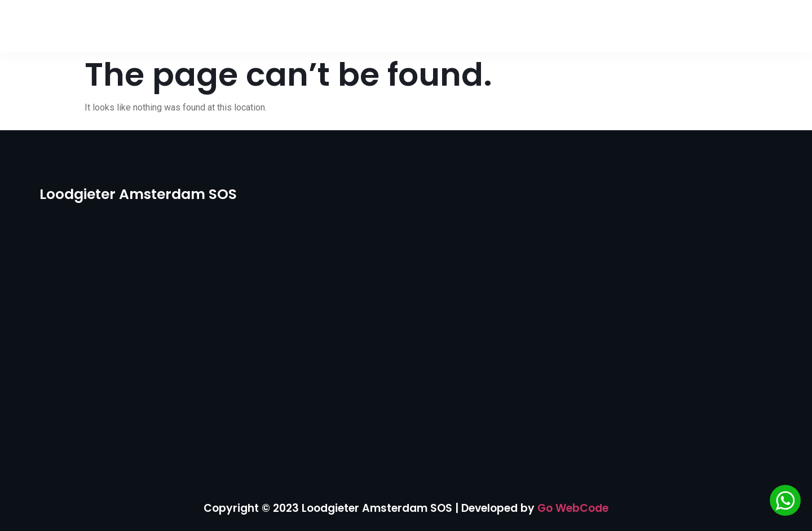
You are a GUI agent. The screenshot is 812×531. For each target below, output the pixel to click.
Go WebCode (573, 508)
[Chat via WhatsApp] (785, 502)
